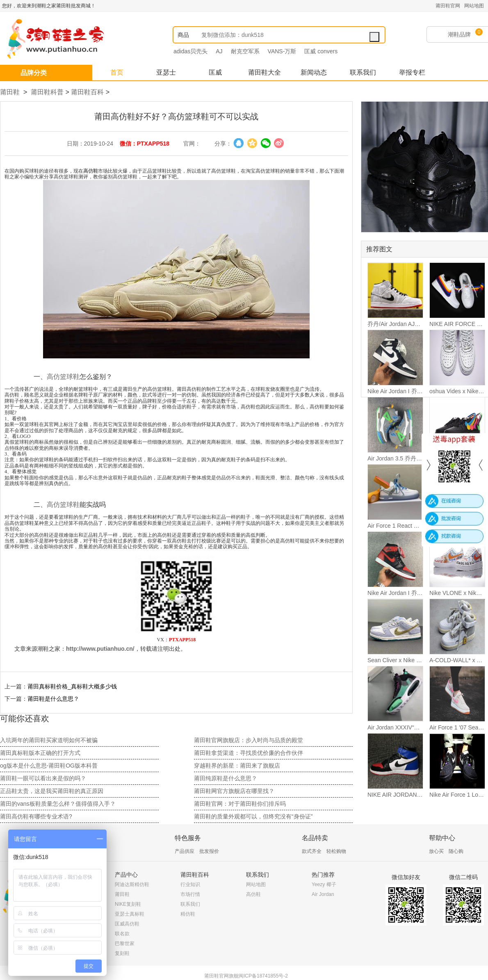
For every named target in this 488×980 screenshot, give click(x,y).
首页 (117, 72)
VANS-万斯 (282, 51)
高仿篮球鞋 (63, 377)
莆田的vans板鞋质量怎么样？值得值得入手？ (58, 804)
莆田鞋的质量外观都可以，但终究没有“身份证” (253, 816)
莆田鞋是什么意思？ (53, 699)
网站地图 (474, 6)
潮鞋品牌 (459, 34)
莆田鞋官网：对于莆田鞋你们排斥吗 (240, 804)
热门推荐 (323, 875)
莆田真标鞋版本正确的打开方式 (40, 753)
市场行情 (190, 894)
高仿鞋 (253, 894)
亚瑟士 (166, 72)
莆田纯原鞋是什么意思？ (226, 778)
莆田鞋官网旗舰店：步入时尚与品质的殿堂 (249, 740)
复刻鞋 (122, 953)
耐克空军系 (245, 51)
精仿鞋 (188, 914)
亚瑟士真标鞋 (130, 914)
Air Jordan (323, 894)
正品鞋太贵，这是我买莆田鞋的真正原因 (52, 791)
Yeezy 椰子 (324, 884)
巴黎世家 (125, 944)
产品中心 (126, 875)
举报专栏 (412, 72)
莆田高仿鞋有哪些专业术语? (36, 816)
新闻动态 (314, 72)
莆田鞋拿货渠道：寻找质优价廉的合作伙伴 (249, 753)
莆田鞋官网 (448, 6)
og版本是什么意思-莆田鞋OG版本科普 (49, 766)
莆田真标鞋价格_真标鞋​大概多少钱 (72, 686)
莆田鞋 (10, 92)
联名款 (122, 934)
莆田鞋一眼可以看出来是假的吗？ (43, 778)
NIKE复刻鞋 (128, 904)
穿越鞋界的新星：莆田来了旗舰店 (237, 766)
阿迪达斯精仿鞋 (132, 884)
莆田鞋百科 (87, 92)
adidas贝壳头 (190, 51)
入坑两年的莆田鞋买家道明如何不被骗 (49, 740)
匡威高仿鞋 (127, 924)
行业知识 (190, 884)
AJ (219, 51)
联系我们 (363, 72)
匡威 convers (321, 51)
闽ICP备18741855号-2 (263, 976)
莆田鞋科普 (47, 92)
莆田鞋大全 (265, 72)
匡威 (215, 72)
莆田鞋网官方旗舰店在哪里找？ (234, 791)
